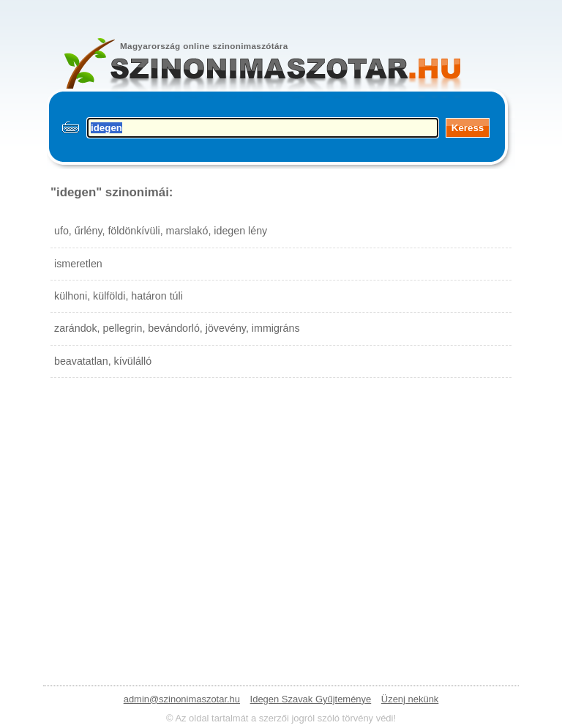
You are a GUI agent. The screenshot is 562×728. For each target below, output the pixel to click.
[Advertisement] (281, 517)
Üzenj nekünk (410, 699)
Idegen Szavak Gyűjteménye (311, 699)
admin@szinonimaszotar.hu (182, 699)
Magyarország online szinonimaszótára (204, 46)
